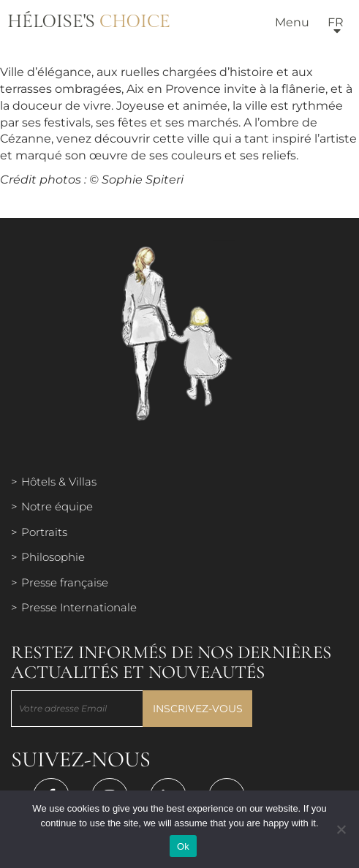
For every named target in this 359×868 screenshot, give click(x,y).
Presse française (65, 582)
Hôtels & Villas (59, 482)
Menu (292, 22)
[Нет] (341, 829)
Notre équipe (57, 506)
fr (336, 22)
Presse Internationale (79, 607)
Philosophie (53, 557)
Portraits (44, 532)
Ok (183, 846)
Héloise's (89, 22)
